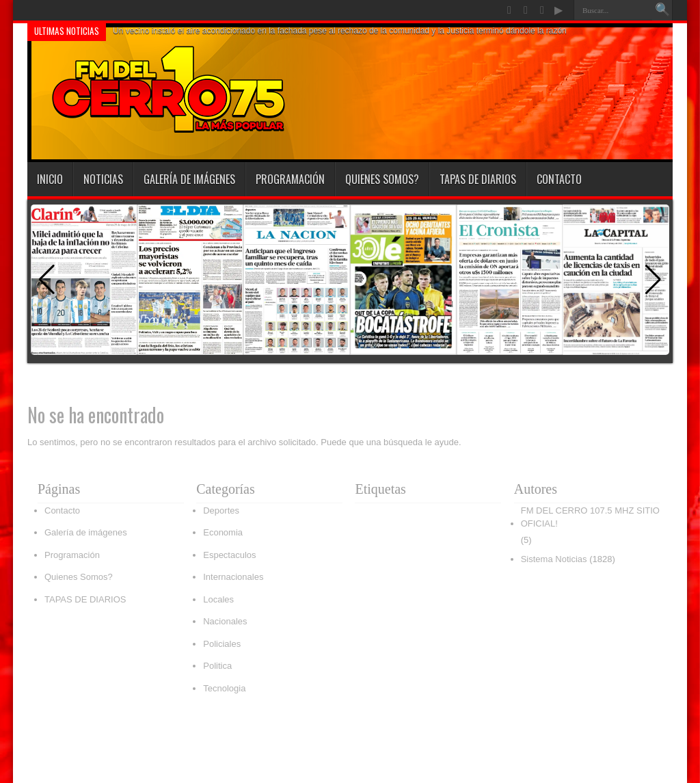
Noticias (103, 179)
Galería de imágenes (189, 179)
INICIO (50, 179)
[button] (653, 280)
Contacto (559, 179)
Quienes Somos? (382, 179)
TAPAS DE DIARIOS (478, 179)
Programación (290, 179)
